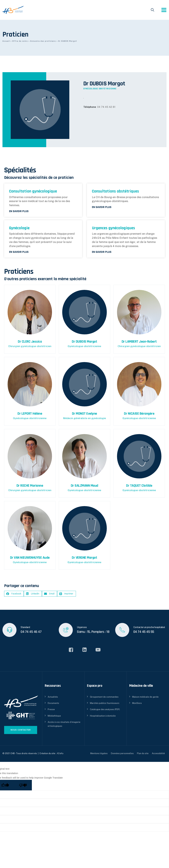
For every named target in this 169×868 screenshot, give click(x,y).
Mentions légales (99, 753)
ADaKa (60, 753)
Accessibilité (158, 753)
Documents (53, 703)
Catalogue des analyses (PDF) (105, 709)
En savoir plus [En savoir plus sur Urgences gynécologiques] (102, 252)
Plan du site (143, 753)
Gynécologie (19, 228)
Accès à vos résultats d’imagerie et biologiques (64, 724)
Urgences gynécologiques (113, 228)
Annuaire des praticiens (43, 41)
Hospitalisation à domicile (103, 716)
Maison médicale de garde (145, 697)
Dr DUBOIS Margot (84, 342)
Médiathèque (54, 716)
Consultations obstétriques (115, 191)
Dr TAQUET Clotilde (139, 486)
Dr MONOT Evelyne (84, 414)
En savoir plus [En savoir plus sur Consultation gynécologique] (19, 211)
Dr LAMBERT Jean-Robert (139, 342)
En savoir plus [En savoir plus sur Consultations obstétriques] (102, 207)
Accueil (6, 41)
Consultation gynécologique (33, 191)
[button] (14, 594)
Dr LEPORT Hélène (30, 414)
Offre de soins (20, 41)
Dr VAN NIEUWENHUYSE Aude (30, 558)
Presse (51, 709)
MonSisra (137, 703)
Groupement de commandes (104, 697)
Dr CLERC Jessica (30, 342)
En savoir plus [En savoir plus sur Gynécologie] (19, 252)
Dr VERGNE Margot (84, 558)
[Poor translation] (23, 785)
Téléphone (90, 107)
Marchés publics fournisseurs (105, 703)
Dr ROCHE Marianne (30, 486)
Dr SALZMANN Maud (84, 486)
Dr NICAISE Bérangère (139, 414)
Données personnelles (122, 753)
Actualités (53, 697)
